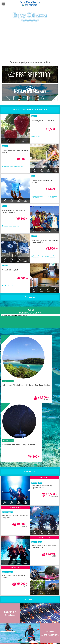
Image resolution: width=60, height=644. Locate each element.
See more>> (30, 297)
